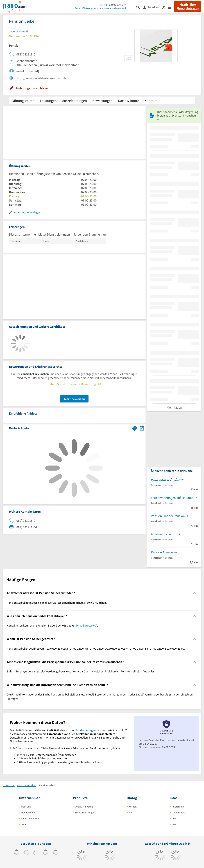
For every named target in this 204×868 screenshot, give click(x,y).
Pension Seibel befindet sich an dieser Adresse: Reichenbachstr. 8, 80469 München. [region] (57, 603)
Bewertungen (102, 101)
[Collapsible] (194, 593)
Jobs (24, 824)
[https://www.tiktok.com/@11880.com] (26, 853)
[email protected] (87, 625)
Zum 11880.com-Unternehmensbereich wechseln (101, 8)
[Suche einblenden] (140, 7)
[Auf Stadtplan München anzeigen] (142, 428)
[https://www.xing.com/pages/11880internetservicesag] (46, 853)
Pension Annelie (162, 552)
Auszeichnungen (74, 101)
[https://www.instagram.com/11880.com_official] (36, 853)
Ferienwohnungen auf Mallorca (172, 498)
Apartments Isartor (164, 534)
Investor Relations (31, 818)
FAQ (131, 813)
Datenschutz (179, 813)
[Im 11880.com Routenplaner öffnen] (135, 428)
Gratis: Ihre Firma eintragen (188, 6)
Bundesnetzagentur (87, 730)
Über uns (26, 807)
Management (28, 813)
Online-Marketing (84, 807)
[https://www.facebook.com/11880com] (16, 853)
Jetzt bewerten (74, 399)
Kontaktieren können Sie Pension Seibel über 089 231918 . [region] (52, 625)
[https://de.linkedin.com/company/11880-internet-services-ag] (55, 853)
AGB (174, 818)
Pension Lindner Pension (168, 516)
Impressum (178, 807)
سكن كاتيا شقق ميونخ (165, 479)
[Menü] (171, 7)
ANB (174, 824)
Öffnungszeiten (23, 101)
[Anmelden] (152, 7)
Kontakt (151, 101)
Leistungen (48, 101)
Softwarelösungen (85, 813)
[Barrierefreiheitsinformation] (165, 7)
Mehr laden (174, 407)
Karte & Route (129, 101)
